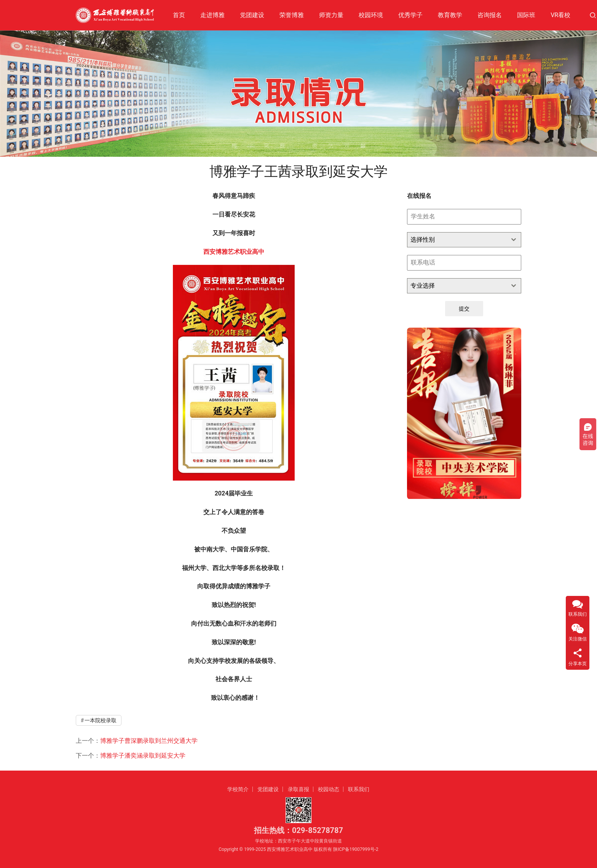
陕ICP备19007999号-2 (356, 849)
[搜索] (593, 15)
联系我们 (359, 789)
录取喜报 (298, 789)
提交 (464, 309)
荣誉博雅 (292, 15)
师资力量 (331, 15)
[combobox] (464, 240)
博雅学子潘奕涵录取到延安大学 (143, 756)
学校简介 (238, 789)
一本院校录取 (101, 720)
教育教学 (450, 15)
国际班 (526, 15)
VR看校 (560, 15)
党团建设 (252, 15)
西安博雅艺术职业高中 (234, 252)
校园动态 (329, 789)
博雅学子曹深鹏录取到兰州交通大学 (149, 741)
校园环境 (371, 15)
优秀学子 (410, 15)
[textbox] (457, 240)
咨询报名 (490, 15)
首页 (179, 15)
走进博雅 (212, 15)
